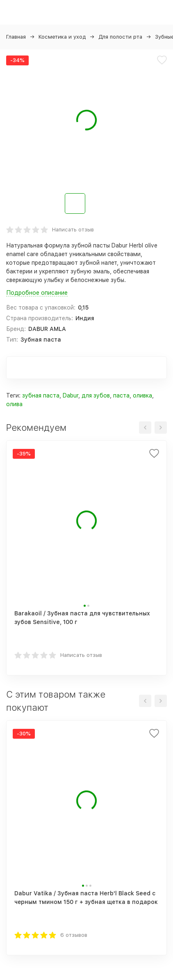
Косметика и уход (62, 37)
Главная (16, 37)
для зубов (96, 395)
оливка (142, 395)
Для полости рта (120, 37)
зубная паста (41, 395)
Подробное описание (37, 293)
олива (14, 404)
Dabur (71, 395)
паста (121, 395)
